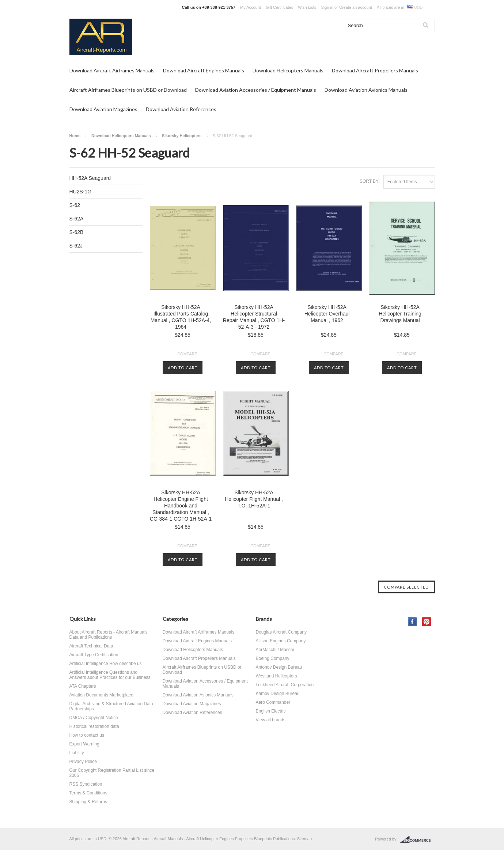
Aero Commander (273, 702)
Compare (187, 354)
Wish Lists (307, 7)
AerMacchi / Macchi (275, 650)
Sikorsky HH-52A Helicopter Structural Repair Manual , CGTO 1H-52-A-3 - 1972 (254, 317)
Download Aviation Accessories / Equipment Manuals (256, 90)
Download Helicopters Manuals (288, 70)
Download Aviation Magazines (103, 109)
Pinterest (427, 622)
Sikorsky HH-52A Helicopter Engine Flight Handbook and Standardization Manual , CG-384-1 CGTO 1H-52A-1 (181, 506)
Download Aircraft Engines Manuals (204, 70)
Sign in (327, 7)
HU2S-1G (81, 192)
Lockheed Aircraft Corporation (285, 685)
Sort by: (370, 181)
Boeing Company (273, 658)
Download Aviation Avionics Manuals (366, 90)
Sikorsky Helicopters (182, 136)
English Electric (271, 711)
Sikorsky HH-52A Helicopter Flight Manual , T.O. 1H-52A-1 (254, 499)
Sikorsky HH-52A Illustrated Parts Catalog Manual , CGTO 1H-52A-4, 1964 (181, 317)
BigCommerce (418, 839)
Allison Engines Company (281, 641)
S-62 (75, 205)
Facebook (412, 622)
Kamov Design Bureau (278, 694)
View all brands (271, 720)
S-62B (77, 232)
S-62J (76, 246)
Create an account (356, 7)
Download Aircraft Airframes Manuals (112, 70)
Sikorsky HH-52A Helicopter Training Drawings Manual (400, 314)
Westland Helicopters (276, 676)
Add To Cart (183, 368)
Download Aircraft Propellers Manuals (375, 70)
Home (75, 136)
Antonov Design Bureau (279, 667)
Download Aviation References (181, 109)
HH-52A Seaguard (90, 178)
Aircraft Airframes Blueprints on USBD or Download (128, 90)
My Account (251, 7)
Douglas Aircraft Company (281, 632)
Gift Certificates (279, 7)
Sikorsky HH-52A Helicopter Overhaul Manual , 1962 (327, 314)
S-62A (77, 219)
